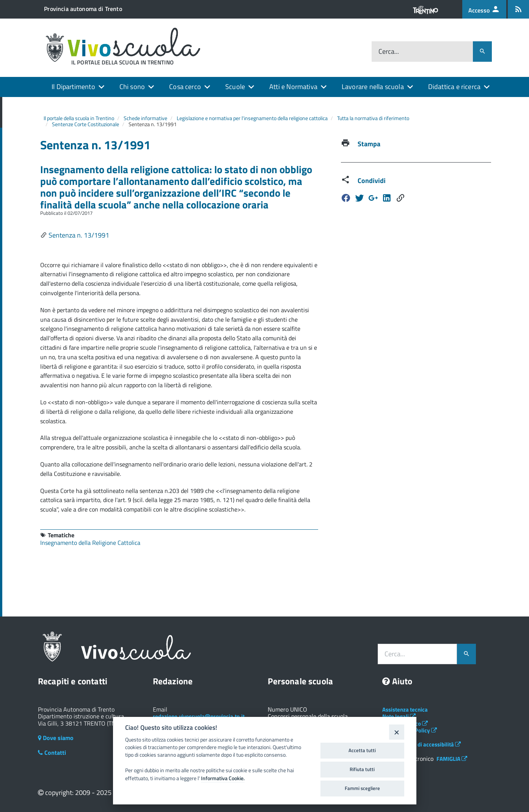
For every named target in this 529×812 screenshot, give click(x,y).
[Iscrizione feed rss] (518, 9)
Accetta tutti (362, 750)
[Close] (396, 732)
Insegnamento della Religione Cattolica (90, 543)
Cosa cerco (185, 87)
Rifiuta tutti (362, 769)
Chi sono (132, 87)
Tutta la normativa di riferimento (373, 118)
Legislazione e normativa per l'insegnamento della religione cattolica (252, 118)
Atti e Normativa (293, 87)
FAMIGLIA (452, 759)
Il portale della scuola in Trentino (79, 118)
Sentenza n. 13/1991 (79, 235)
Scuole (235, 87)
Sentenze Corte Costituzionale (86, 124)
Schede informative (145, 118)
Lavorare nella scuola (373, 87)
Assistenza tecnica (405, 710)
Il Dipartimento (73, 87)
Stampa (369, 144)
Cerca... (389, 52)
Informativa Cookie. (223, 778)
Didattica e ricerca (454, 87)
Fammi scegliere (362, 788)
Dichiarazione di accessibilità (421, 744)
